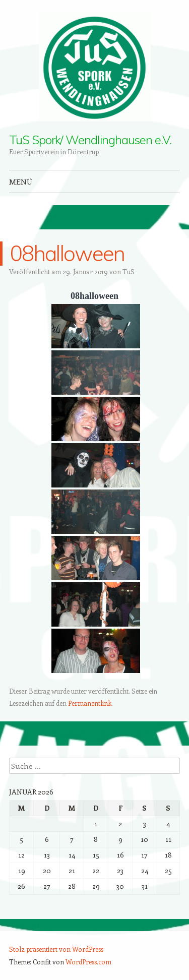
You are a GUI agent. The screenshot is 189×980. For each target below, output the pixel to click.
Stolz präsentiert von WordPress (56, 949)
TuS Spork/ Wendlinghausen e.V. (90, 140)
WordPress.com (88, 962)
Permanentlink (90, 703)
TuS (129, 271)
